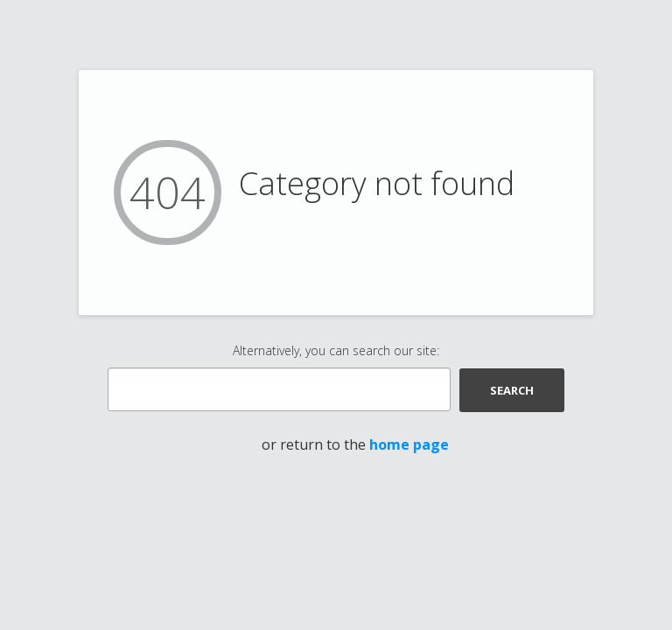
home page (409, 444)
